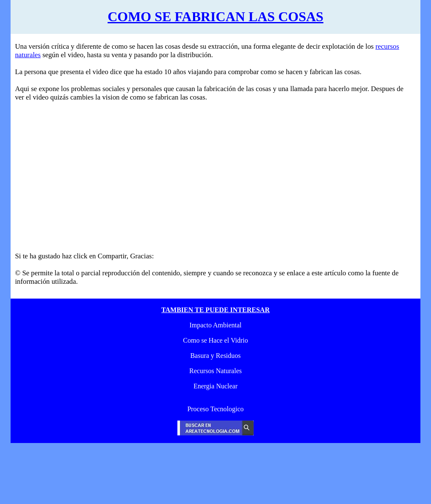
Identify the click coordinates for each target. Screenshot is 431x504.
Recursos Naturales (215, 371)
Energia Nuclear (215, 386)
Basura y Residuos (215, 356)
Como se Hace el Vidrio (215, 340)
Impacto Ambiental (215, 325)
